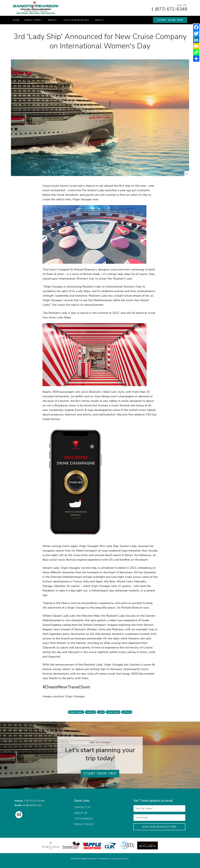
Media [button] (99, 20)
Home (16, 20)
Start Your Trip (170, 20)
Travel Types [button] (32, 20)
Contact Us (82, 807)
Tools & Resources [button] (76, 20)
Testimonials (84, 819)
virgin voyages (76, 712)
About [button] (52, 20)
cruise (101, 712)
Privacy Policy (84, 824)
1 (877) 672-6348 (169, 9)
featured (90, 712)
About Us (81, 813)
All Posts (127, 712)
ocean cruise (113, 712)
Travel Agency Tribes (119, 859)
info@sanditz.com (32, 805)
